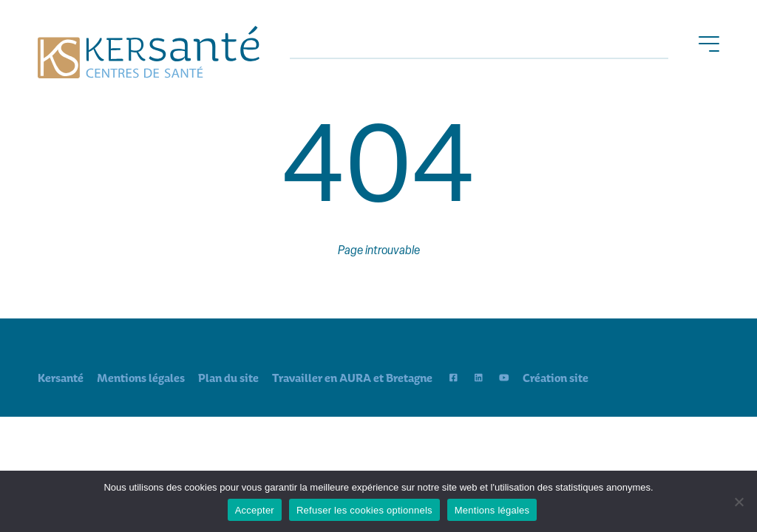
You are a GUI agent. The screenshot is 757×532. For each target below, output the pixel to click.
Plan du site (228, 378)
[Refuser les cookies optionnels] (739, 502)
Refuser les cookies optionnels (364, 510)
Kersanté (61, 378)
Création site (556, 378)
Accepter (255, 510)
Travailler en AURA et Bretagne (352, 378)
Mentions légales (141, 378)
